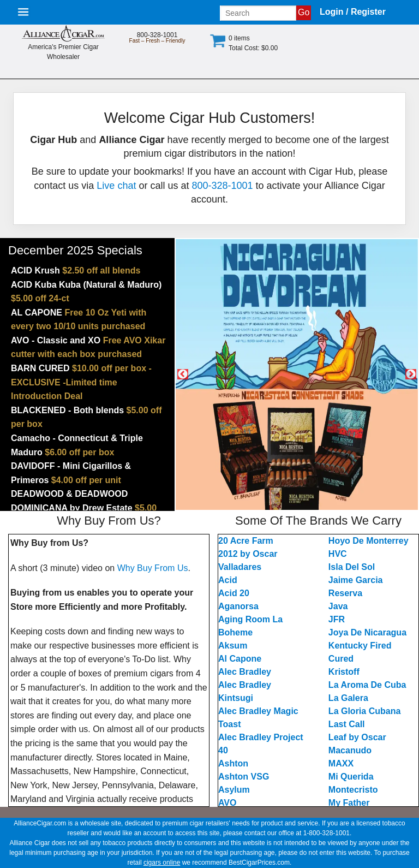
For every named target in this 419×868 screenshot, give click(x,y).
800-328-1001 (222, 186)
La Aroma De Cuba (367, 685)
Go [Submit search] (304, 12)
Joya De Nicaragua (367, 632)
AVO (227, 803)
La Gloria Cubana (364, 711)
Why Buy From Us (153, 568)
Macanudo (350, 750)
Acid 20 (234, 593)
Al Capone (240, 659)
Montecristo (353, 790)
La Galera (348, 698)
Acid (228, 580)
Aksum (233, 646)
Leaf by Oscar (357, 737)
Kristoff (344, 672)
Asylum (234, 790)
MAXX (341, 763)
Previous (183, 374)
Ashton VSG (244, 777)
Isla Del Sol (352, 567)
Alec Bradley (245, 672)
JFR (337, 619)
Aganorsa (238, 606)
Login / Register (353, 12)
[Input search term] (258, 13)
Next (411, 374)
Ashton (233, 763)
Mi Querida (351, 777)
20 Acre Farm (246, 541)
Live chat (116, 186)
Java (338, 606)
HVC (338, 554)
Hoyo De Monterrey (369, 541)
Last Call (347, 724)
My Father (349, 803)
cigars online (162, 863)
